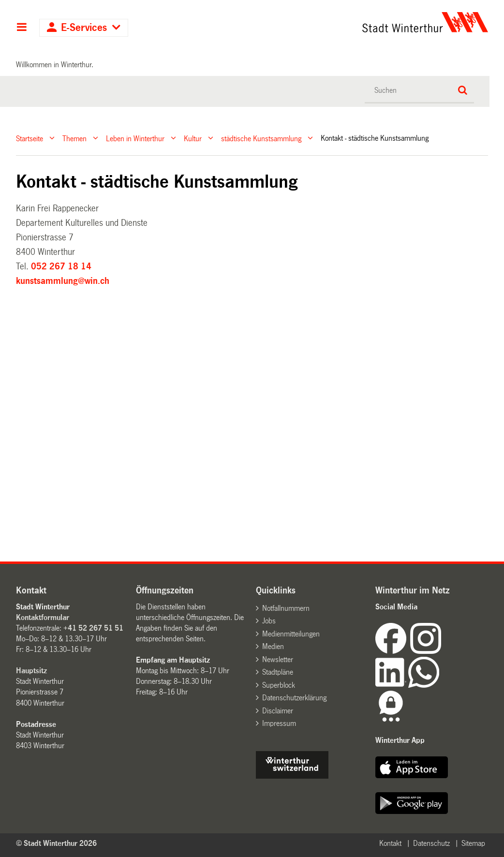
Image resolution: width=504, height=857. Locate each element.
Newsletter (278, 659)
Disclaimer (278, 711)
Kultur (193, 138)
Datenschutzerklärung (294, 698)
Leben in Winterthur (135, 138)
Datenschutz (431, 843)
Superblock (279, 685)
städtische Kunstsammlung (261, 138)
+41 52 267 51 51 (93, 628)
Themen (74, 138)
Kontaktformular (43, 617)
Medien (273, 646)
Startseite (30, 138)
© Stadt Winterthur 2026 (56, 843)
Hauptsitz (31, 671)
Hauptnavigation (22, 28)
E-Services (84, 28)
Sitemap (473, 843)
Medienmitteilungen (291, 634)
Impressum (279, 723)
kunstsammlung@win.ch (63, 281)
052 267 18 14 (61, 266)
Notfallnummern (286, 608)
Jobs (269, 621)
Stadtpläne (278, 672)
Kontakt (390, 843)
